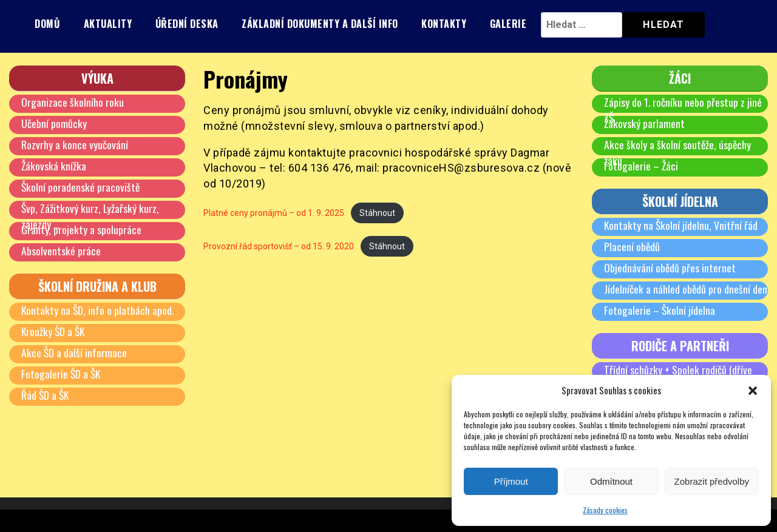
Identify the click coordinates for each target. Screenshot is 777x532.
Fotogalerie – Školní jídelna (660, 310)
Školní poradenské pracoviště (81, 187)
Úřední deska (187, 24)
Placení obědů (632, 246)
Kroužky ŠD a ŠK (54, 331)
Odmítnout (611, 481)
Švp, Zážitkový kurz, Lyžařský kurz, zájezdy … (91, 216)
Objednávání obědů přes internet (670, 268)
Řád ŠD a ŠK (46, 395)
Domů (47, 24)
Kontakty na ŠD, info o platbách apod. (98, 310)
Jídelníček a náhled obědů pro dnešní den (686, 289)
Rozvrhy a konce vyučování (75, 144)
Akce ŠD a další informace (74, 352)
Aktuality (108, 24)
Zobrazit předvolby (712, 481)
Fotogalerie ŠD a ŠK (62, 374)
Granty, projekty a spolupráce (81, 229)
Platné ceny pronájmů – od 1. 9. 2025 (277, 213)
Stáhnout (384, 213)
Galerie (508, 24)
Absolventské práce (61, 251)
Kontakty (444, 24)
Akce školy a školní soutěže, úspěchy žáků (678, 152)
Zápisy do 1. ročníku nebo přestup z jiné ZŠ (683, 110)
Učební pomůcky (54, 123)
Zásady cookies (605, 510)
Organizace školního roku (73, 102)
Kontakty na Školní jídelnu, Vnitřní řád (681, 225)
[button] (753, 391)
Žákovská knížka (54, 166)
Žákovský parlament (645, 123)
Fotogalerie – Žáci (642, 166)
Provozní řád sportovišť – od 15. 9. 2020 (282, 247)
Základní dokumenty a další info (320, 24)
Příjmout (511, 481)
